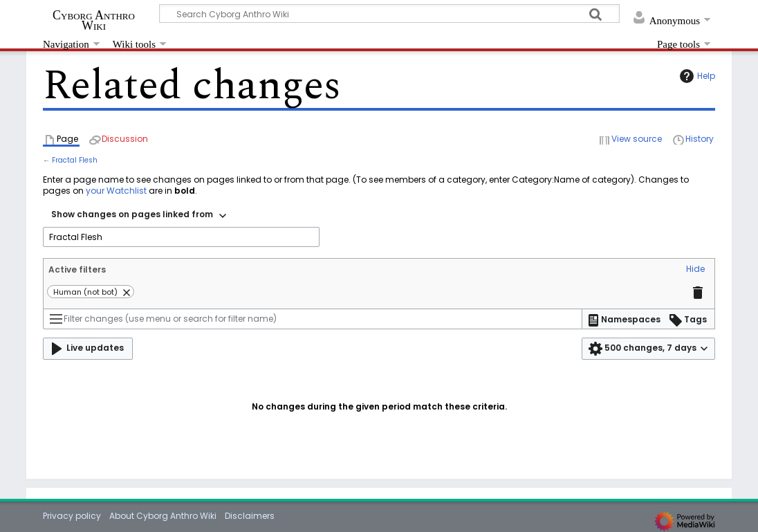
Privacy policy (72, 516)
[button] (695, 270)
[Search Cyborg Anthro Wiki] (389, 13)
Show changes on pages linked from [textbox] (132, 214)
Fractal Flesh (75, 160)
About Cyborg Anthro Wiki (163, 516)
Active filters (77, 269)
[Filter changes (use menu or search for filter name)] (313, 319)
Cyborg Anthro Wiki (94, 20)
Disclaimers (250, 516)
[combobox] (139, 216)
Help (696, 76)
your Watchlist (116, 191)
